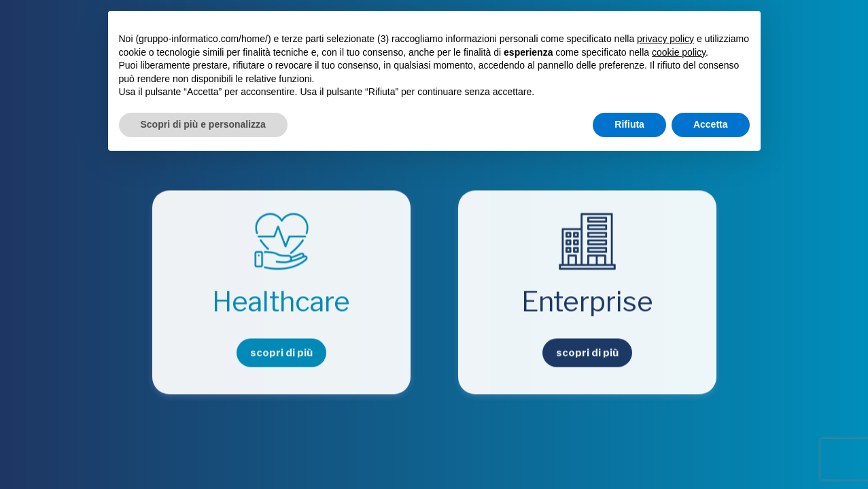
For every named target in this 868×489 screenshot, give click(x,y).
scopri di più (281, 353)
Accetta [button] (711, 124)
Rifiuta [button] (629, 124)
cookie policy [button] (679, 52)
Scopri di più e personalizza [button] (203, 124)
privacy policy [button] (665, 39)
